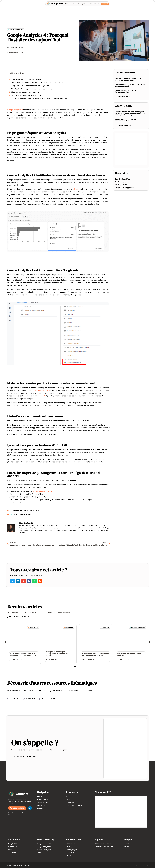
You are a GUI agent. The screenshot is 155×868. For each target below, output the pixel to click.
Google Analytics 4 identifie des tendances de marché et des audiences (37, 83)
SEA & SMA (14, 839)
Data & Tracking (46, 839)
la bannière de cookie (41, 390)
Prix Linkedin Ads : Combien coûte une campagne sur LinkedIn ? (130, 79)
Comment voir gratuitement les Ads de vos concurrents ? (130, 85)
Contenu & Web (74, 839)
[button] (107, 73)
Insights (75, 189)
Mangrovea (57, 4)
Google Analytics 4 (15, 110)
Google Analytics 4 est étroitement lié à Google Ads (30, 86)
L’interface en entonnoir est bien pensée (26, 92)
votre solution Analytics (42, 491)
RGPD (42, 396)
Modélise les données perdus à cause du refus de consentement (35, 89)
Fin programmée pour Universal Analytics (26, 79)
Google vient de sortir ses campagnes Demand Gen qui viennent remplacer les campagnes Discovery (130, 113)
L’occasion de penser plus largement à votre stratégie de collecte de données (39, 98)
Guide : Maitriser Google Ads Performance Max (126, 91)
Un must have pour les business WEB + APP (27, 95)
